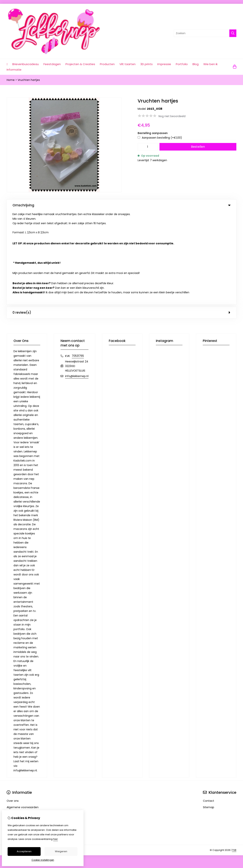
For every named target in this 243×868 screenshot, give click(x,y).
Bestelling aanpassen (153, 133)
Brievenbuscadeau (26, 64)
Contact (209, 707)
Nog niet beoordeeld (172, 116)
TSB (234, 756)
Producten (107, 64)
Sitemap (209, 714)
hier (56, 839)
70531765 (78, 262)
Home (11, 80)
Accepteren (24, 851)
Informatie (14, 70)
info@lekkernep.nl (77, 282)
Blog (196, 64)
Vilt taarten (127, 64)
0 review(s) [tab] (121, 219)
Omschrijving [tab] (121, 205)
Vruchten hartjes (29, 80)
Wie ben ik (210, 64)
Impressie (164, 64)
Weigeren (61, 851)
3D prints (146, 64)
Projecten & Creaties (80, 64)
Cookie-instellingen (43, 860)
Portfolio (182, 64)
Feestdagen (52, 64)
